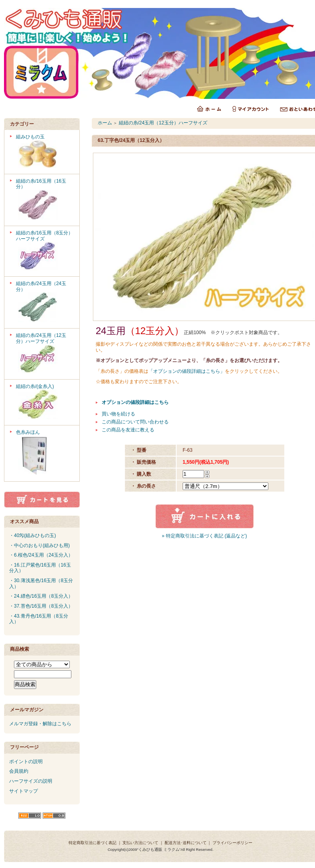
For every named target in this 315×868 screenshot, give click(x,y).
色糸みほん (45, 453)
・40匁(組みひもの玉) (32, 535)
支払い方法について (140, 843)
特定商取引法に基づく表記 (93, 843)
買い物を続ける (118, 414)
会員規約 (19, 771)
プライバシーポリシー (232, 843)
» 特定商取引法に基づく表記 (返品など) (204, 536)
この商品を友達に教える (128, 430)
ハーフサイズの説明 (31, 781)
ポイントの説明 (26, 762)
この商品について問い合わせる (135, 422)
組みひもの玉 (45, 152)
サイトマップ (24, 791)
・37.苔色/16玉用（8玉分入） (41, 606)
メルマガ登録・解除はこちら (40, 724)
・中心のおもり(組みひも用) (39, 545)
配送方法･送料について (186, 843)
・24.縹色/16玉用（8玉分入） (41, 596)
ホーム (105, 123)
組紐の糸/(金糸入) (45, 403)
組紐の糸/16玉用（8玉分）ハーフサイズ (45, 251)
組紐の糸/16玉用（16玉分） (45, 200)
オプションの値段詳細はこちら (135, 402)
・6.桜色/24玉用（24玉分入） (41, 555)
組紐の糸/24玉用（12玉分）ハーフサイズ (45, 354)
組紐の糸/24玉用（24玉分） (45, 302)
